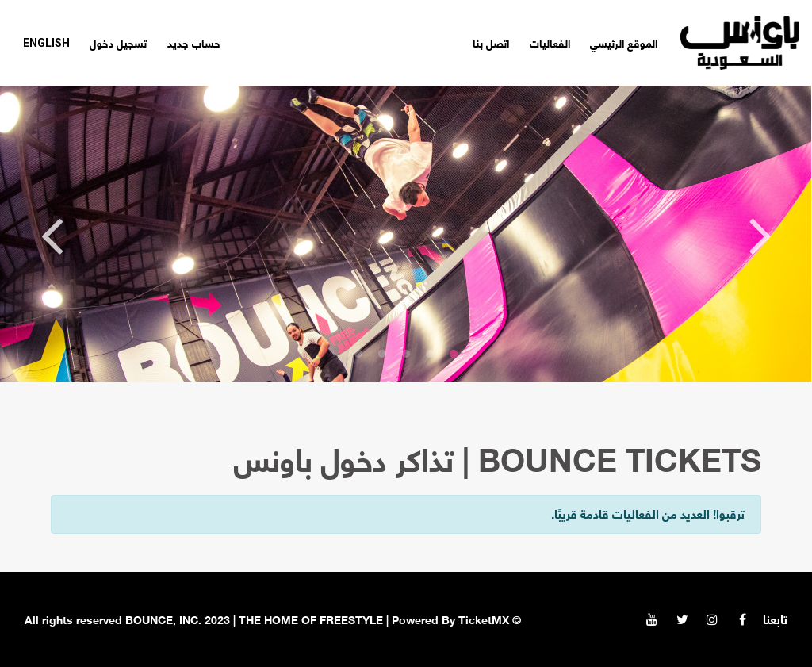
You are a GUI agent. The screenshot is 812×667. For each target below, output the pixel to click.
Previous (760, 234)
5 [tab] (358, 355)
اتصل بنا (491, 42)
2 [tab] (430, 355)
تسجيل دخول (118, 42)
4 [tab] (382, 355)
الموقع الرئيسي (624, 42)
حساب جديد (194, 42)
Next (52, 234)
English (46, 43)
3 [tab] (406, 355)
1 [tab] (454, 355)
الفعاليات (550, 42)
